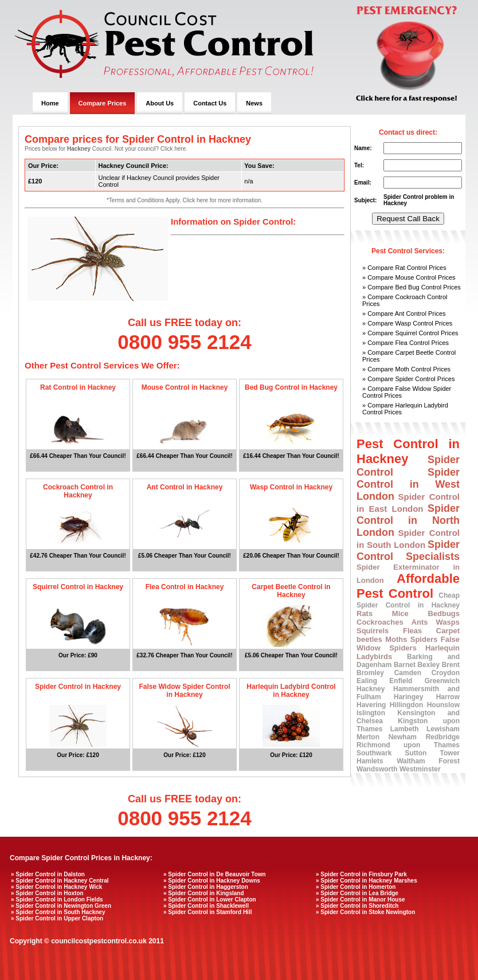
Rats (365, 614)
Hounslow (443, 705)
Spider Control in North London (408, 520)
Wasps (448, 622)
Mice (400, 614)
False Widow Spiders (408, 644)
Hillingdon (407, 705)
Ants (420, 622)
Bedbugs (444, 614)
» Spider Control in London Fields (57, 899)
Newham (403, 737)
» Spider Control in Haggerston (206, 887)
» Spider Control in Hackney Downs (212, 881)
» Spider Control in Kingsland (204, 893)
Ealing (367, 681)
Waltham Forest (428, 761)
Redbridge (443, 737)
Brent (451, 665)
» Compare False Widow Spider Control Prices (407, 392)
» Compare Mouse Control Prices (409, 277)
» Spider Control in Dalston (48, 874)
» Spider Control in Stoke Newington (365, 912)
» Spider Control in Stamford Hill (207, 912)
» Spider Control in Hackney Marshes (367, 881)
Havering (371, 705)
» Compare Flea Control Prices (405, 343)
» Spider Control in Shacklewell (206, 906)
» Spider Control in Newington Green (61, 906)
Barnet (405, 665)
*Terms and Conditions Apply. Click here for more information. (185, 200)
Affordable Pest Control (408, 586)
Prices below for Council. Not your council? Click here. (106, 149)
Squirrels (373, 631)
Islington (371, 713)
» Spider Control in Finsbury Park (361, 874)
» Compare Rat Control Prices (404, 268)
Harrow (448, 697)
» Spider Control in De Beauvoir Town (215, 874)
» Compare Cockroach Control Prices (405, 300)
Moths (396, 639)
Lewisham (443, 729)
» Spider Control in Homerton (356, 887)
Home (50, 103)
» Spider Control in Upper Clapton (57, 918)
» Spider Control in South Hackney (58, 912)
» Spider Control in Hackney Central (60, 881)
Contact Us (210, 103)
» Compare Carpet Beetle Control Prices (409, 356)
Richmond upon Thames (408, 745)
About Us (160, 103)
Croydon (446, 673)
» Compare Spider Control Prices (408, 379)
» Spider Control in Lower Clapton (210, 899)
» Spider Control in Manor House (361, 899)
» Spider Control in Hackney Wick (56, 887)
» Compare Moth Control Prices (406, 369)
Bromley (370, 673)
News (254, 103)
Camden (408, 673)
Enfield (401, 681)
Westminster (420, 769)
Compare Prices (103, 103)
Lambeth (405, 729)
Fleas (412, 631)
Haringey (408, 697)
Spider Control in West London (408, 484)
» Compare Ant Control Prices (404, 313)
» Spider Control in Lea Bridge (357, 893)
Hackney (371, 689)
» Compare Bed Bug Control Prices (412, 287)
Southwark (374, 753)
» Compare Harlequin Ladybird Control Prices (405, 409)
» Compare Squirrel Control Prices (410, 333)
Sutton (416, 753)
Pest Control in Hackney (408, 451)
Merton (368, 737)
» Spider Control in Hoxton (47, 893)
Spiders (424, 639)
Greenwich (442, 681)
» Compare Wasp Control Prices (407, 323)
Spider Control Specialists (408, 550)
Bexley (428, 665)
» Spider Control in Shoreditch (357, 906)
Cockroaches (380, 622)
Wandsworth (377, 769)
